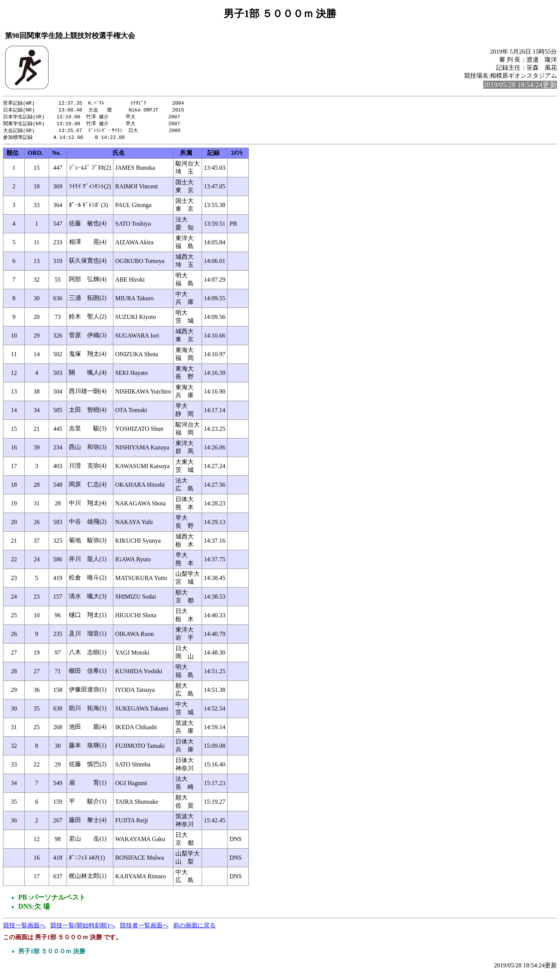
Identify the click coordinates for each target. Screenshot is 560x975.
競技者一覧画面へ (144, 928)
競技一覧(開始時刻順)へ (83, 928)
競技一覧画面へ (24, 928)
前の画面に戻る (194, 928)
